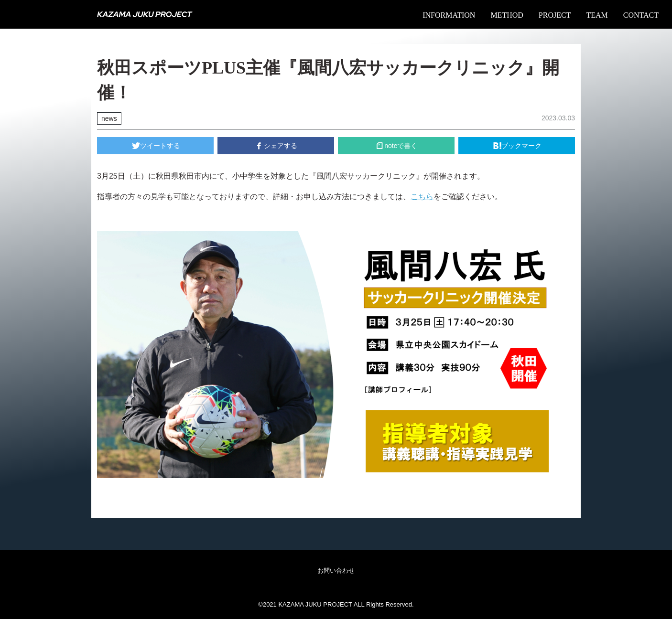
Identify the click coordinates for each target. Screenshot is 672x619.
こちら (422, 197)
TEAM (597, 15)
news (109, 118)
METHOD (507, 15)
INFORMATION (449, 15)
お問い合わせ (336, 571)
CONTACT (641, 15)
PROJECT (555, 15)
